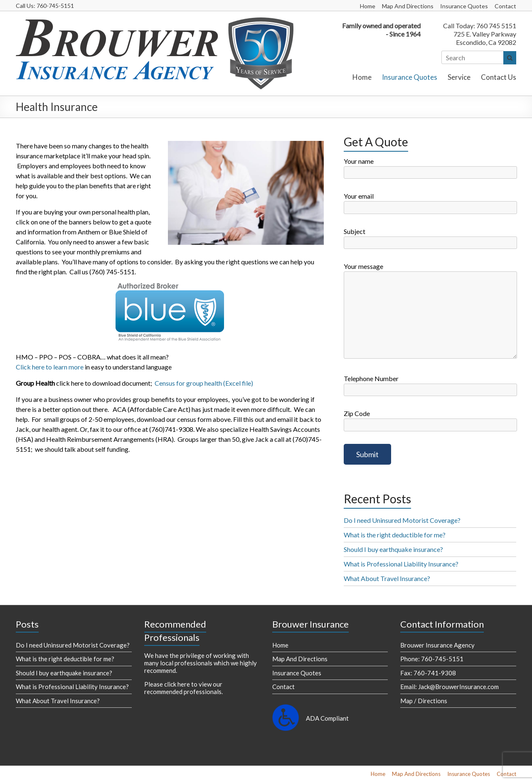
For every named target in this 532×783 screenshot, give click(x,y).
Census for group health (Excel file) (204, 383)
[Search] (473, 57)
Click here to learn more (50, 367)
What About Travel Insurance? (387, 578)
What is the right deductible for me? (395, 535)
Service (459, 77)
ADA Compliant (327, 718)
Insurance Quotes (464, 6)
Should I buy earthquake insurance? (393, 549)
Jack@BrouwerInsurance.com (458, 687)
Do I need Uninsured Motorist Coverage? (402, 520)
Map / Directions (424, 701)
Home (368, 6)
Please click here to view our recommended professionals (183, 688)
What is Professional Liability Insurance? (401, 564)
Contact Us (499, 77)
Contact (505, 6)
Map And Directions (408, 6)
